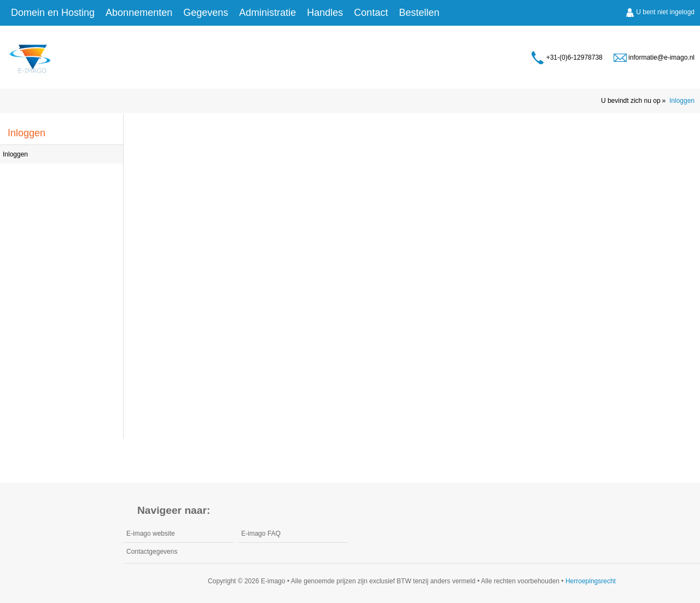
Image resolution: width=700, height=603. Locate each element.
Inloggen (682, 101)
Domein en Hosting (53, 13)
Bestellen (419, 13)
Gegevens (206, 13)
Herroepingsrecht (591, 581)
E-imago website (151, 534)
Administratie (267, 13)
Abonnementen (139, 13)
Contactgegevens (152, 552)
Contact (371, 13)
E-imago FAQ (261, 534)
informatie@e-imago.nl (654, 58)
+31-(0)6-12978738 (567, 58)
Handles (325, 13)
